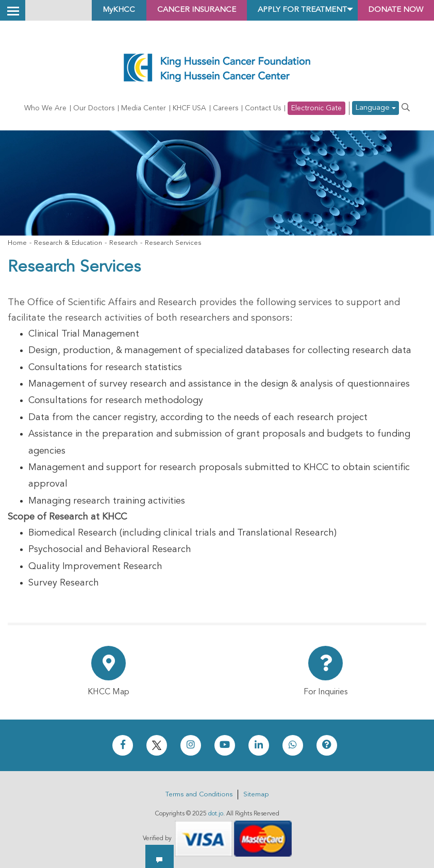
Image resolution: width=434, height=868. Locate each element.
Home (17, 243)
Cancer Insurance (178, 10)
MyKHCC (96, 10)
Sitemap (256, 795)
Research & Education (68, 243)
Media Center (144, 108)
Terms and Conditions (199, 795)
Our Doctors (94, 108)
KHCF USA (189, 108)
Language (375, 109)
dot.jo (216, 814)
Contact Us (263, 108)
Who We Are (45, 108)
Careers (226, 108)
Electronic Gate (316, 108)
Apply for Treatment (291, 10)
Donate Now (393, 10)
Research (123, 243)
